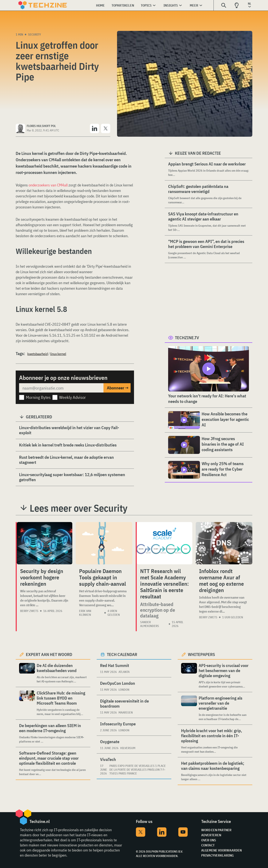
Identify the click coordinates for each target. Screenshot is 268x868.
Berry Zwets (29, 611)
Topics (146, 5)
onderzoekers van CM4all (48, 185)
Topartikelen (123, 5)
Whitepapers (201, 654)
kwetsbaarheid (38, 354)
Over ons (209, 840)
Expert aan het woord (49, 654)
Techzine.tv (187, 338)
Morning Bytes (38, 397)
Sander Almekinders (150, 624)
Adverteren (211, 835)
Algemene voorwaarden (221, 850)
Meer (194, 5)
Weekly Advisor (73, 397)
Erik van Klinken (85, 613)
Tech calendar (122, 654)
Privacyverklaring (217, 855)
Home (100, 5)
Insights (171, 5)
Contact (208, 845)
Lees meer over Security (79, 508)
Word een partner (216, 830)
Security (34, 34)
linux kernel (58, 354)
